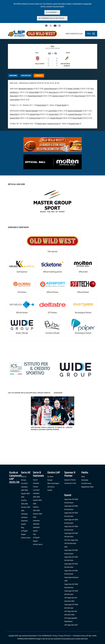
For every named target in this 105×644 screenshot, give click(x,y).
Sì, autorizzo (51, 12)
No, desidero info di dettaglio (51, 18)
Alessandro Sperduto (26, 89)
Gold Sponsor (22, 272)
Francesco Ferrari (35, 118)
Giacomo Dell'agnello (75, 111)
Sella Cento (40, 64)
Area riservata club (74, 34)
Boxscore (13, 76)
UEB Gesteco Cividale (65, 65)
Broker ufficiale (22, 333)
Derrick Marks (54, 114)
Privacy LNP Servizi (64, 636)
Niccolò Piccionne (56, 118)
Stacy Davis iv (54, 92)
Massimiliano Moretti (35, 96)
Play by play (26, 76)
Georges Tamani (58, 96)
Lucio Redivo (53, 111)
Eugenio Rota (15, 118)
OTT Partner (52, 313)
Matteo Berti (14, 114)
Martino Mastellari (32, 111)
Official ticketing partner (52, 272)
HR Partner (22, 292)
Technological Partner (83, 313)
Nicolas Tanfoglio (74, 89)
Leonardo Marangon (75, 114)
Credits (94, 636)
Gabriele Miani (35, 114)
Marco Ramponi (80, 96)
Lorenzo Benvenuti (50, 89)
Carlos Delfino (15, 100)
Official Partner (52, 292)
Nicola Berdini (73, 92)
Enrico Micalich (77, 118)
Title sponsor (53, 251)
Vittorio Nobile (34, 92)
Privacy (55, 636)
